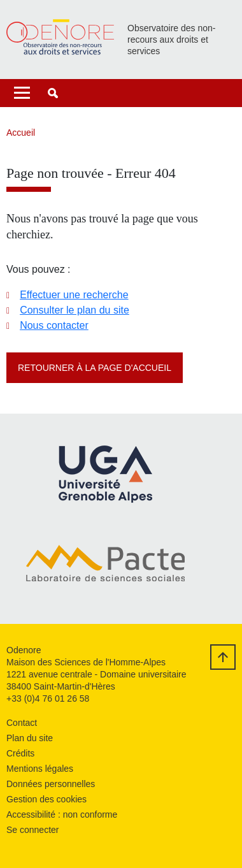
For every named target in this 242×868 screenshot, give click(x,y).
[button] (53, 93)
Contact (22, 723)
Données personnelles (51, 784)
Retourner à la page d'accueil (95, 368)
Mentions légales (40, 769)
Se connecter (33, 830)
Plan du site (30, 738)
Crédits (20, 753)
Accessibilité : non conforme (62, 814)
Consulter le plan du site (75, 310)
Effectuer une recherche (74, 295)
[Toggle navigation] (22, 93)
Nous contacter (54, 325)
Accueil (21, 133)
